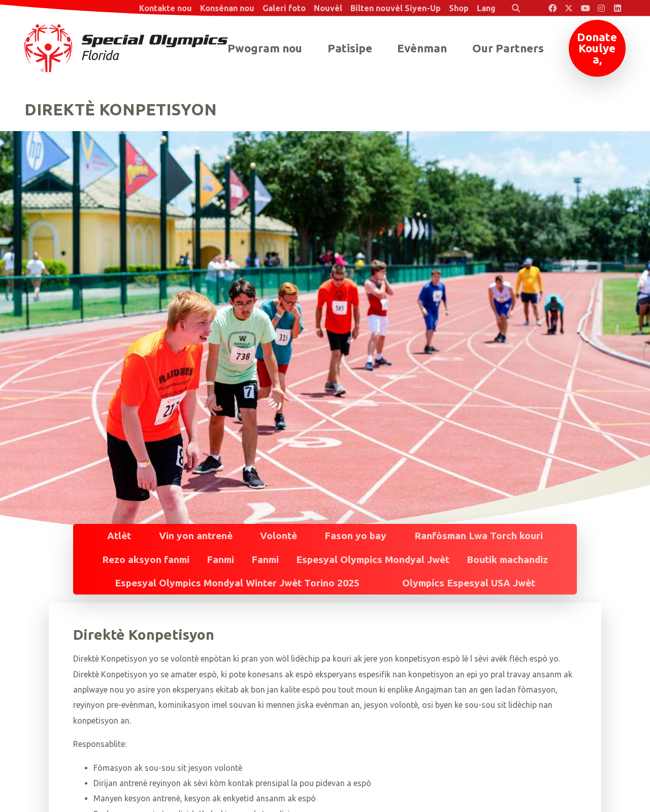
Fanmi (220, 559)
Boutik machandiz (507, 559)
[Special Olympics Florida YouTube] (585, 8)
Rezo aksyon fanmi (146, 559)
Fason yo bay (355, 536)
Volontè (279, 536)
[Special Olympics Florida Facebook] (552, 8)
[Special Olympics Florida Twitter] (569, 8)
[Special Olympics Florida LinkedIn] (617, 8)
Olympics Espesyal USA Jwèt (469, 583)
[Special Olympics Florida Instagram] (601, 8)
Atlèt (119, 536)
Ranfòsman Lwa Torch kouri (479, 536)
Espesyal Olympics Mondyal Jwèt (373, 559)
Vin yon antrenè (196, 536)
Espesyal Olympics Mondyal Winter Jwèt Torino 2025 (237, 583)
